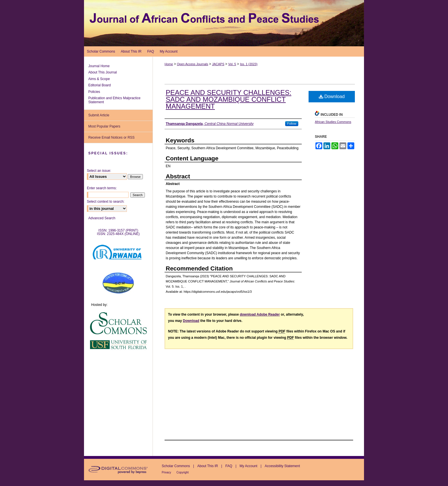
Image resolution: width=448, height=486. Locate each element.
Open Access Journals (192, 64)
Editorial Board (100, 85)
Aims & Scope (99, 79)
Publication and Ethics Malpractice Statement (114, 100)
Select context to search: (106, 202)
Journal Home (99, 66)
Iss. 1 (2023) (249, 64)
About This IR (208, 466)
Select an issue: (99, 171)
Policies (94, 92)
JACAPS (218, 64)
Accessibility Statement (282, 466)
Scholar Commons (176, 466)
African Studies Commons (333, 122)
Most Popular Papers (104, 126)
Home (169, 64)
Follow (292, 124)
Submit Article (99, 115)
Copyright (183, 472)
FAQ (229, 466)
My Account (249, 466)
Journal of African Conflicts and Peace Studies (224, 23)
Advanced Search (102, 218)
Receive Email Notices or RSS (111, 138)
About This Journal (103, 72)
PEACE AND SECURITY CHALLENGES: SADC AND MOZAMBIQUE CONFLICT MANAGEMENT (229, 99)
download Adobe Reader (260, 314)
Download (332, 96)
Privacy (167, 472)
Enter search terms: (102, 188)
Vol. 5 (232, 64)
